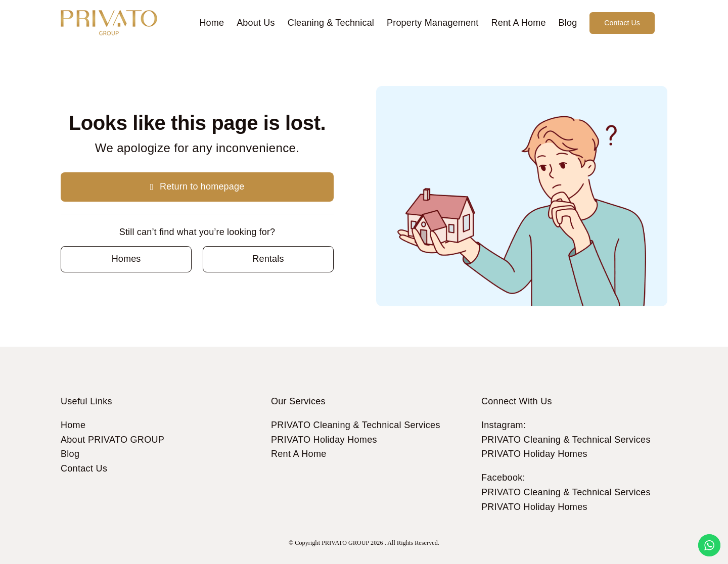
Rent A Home (299, 454)
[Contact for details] (126, 259)
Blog (70, 454)
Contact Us (84, 468)
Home (73, 425)
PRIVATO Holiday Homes (324, 440)
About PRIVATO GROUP (112, 440)
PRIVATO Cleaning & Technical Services (356, 425)
